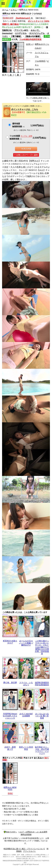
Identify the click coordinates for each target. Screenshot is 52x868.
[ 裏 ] (18, 75)
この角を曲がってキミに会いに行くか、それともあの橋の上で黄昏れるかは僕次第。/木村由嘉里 (42, 647)
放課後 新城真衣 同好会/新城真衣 (42, 684)
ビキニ (14, 10)
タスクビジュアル (37, 33)
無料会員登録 (26, 835)
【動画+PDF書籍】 (33, 36)
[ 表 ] (11, 75)
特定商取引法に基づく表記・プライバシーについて (24, 849)
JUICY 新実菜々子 (10, 748)
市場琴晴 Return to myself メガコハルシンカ (10, 716)
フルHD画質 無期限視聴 (21, 137)
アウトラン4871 (21, 30)
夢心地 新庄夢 (10, 683)
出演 (30, 44)
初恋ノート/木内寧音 (26, 748)
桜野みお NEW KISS (10, 788)
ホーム (5, 10)
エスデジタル (21, 33)
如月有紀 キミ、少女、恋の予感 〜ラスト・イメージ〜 (42, 750)
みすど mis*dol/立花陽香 (26, 715)
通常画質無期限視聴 (18, 125)
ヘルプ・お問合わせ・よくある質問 (33, 832)
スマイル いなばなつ (26, 684)
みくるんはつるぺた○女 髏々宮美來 (42, 716)
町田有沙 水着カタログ (10, 642)
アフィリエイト (29, 851)
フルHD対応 (40, 61)
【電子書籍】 (16, 36)
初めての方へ (10, 832)
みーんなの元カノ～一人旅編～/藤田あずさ (26, 643)
